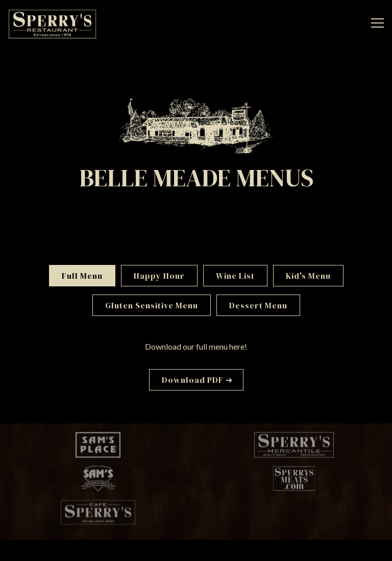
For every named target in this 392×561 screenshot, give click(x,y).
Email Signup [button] (193, 548)
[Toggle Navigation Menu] (377, 23)
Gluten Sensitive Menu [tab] (152, 305)
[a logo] (98, 446)
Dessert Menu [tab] (258, 305)
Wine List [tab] (235, 276)
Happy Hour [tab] (159, 276)
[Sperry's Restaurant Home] (52, 23)
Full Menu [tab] (82, 276)
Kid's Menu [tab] (308, 276)
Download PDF (193, 380)
